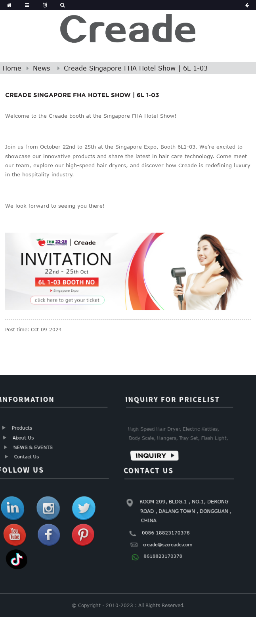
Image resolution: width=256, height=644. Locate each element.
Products (22, 428)
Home (12, 68)
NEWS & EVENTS (33, 447)
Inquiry (151, 455)
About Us (23, 438)
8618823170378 (163, 556)
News (41, 68)
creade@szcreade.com (167, 544)
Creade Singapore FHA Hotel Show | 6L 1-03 (136, 68)
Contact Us (27, 456)
